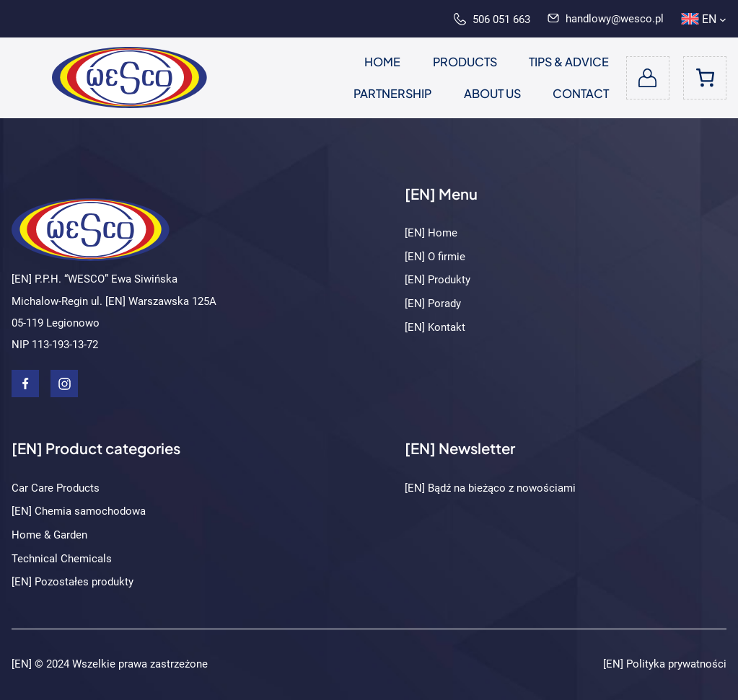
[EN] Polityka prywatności (665, 664)
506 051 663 (492, 19)
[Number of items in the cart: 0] (705, 78)
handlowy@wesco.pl (606, 19)
